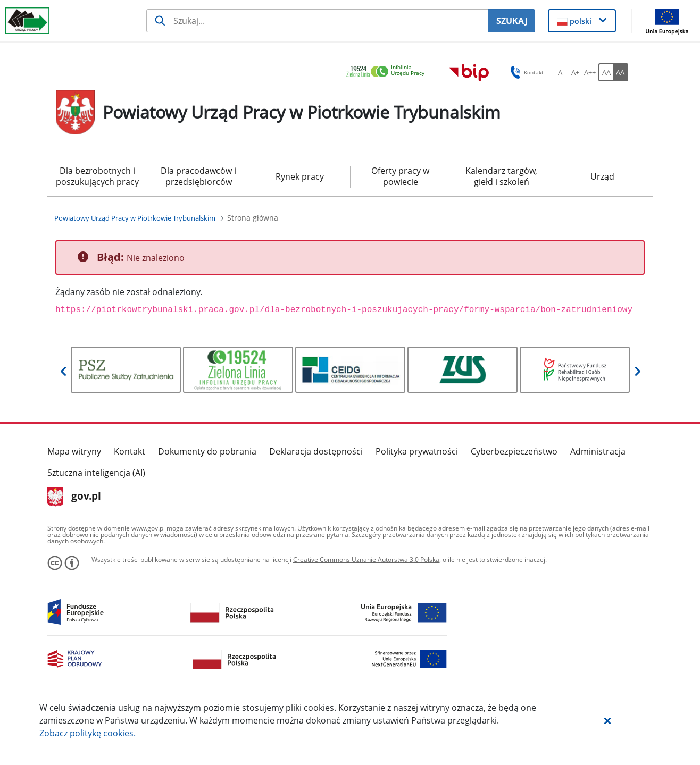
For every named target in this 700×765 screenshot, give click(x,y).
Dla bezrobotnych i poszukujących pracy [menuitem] (97, 176)
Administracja (598, 451)
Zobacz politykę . (87, 733)
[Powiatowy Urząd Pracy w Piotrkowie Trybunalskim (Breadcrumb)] (135, 218)
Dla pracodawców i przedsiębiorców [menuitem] (198, 176)
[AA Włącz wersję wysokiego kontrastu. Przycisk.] (621, 72)
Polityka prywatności (417, 451)
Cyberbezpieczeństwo (514, 451)
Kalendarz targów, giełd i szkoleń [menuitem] (501, 176)
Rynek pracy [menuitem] (300, 176)
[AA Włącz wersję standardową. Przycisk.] (606, 72)
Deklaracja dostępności (316, 451)
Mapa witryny (74, 451)
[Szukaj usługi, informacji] (317, 21)
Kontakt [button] (525, 72)
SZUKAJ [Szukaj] (512, 21)
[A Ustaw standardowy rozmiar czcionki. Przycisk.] (560, 72)
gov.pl (74, 497)
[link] (388, 72)
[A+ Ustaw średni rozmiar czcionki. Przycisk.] (575, 72)
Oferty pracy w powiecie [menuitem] (400, 176)
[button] (607, 720)
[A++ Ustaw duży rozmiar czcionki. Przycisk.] (590, 72)
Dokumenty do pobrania (207, 451)
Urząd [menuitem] (602, 176)
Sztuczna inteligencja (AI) (96, 473)
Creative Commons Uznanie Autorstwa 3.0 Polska (366, 560)
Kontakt (130, 451)
